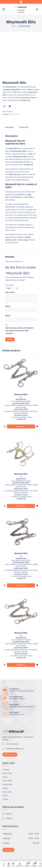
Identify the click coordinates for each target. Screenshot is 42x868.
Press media (7, 792)
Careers (5, 795)
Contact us (8, 850)
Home (14, 26)
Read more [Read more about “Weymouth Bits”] (21, 426)
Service (5, 777)
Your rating (10, 285)
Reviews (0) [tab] (24, 127)
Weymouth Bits (25, 26)
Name (8, 306)
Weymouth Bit (15, 114)
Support (5, 788)
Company (6, 770)
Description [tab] (9, 127)
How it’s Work (7, 773)
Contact (5, 799)
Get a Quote (10, 754)
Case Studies (7, 781)
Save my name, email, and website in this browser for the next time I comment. (20, 331)
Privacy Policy (7, 784)
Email (8, 316)
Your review (10, 292)
